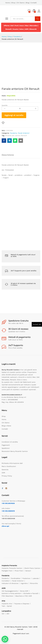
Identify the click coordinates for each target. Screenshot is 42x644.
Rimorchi (33, 29)
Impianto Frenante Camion (12, 568)
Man (27, 26)
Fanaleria (13, 133)
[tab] (9, 156)
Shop (13, 3)
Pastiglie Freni (7, 571)
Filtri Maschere (7, 596)
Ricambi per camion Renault (16, 135)
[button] (5, 639)
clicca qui (5, 526)
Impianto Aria (7, 604)
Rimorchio (34, 583)
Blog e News (6, 426)
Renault (9, 29)
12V (3, 614)
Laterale (36, 578)
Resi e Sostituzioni (9, 466)
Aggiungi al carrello (14, 115)
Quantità (5, 105)
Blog (27, 3)
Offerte (6, 26)
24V (8, 614)
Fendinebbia (16, 578)
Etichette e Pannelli (31, 593)
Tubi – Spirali (7, 606)
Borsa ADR (24, 591)
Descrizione (8, 155)
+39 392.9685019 (8, 511)
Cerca (38, 19)
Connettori (6, 581)
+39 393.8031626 (8, 503)
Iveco (22, 26)
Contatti (34, 3)
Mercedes (34, 26)
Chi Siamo (20, 3)
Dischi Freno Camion (32, 568)
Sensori (28, 571)
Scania (15, 29)
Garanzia (5, 470)
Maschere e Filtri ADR (24, 596)
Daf (12, 26)
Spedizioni (6, 448)
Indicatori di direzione (10, 583)
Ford (17, 26)
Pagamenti (6, 445)
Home (8, 3)
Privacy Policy (7, 476)
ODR (3, 473)
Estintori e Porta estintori (11, 593)
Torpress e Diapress (22, 604)
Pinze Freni (19, 571)
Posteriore (26, 578)
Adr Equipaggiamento (10, 591)
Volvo (22, 29)
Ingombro (24, 583)
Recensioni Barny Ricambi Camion (15, 451)
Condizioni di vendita (10, 442)
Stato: (4, 96)
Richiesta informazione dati (12, 463)
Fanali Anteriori (24, 133)
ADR (27, 29)
